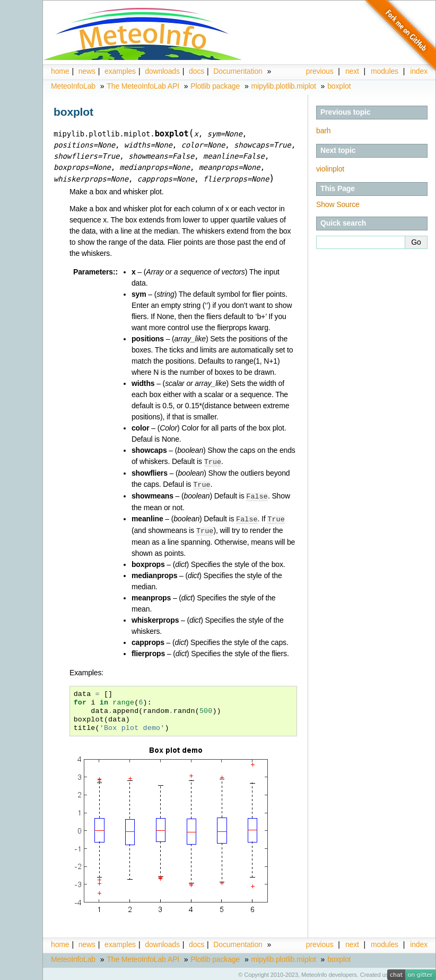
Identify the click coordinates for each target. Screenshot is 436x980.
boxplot (339, 86)
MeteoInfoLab (73, 86)
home (60, 71)
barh (323, 131)
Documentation (238, 71)
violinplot (330, 169)
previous (320, 71)
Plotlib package (215, 86)
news (87, 71)
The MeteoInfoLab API (143, 86)
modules (385, 942)
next (352, 71)
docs (197, 71)
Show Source (338, 204)
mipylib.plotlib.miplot (284, 86)
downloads (162, 71)
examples (120, 71)
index (419, 942)
